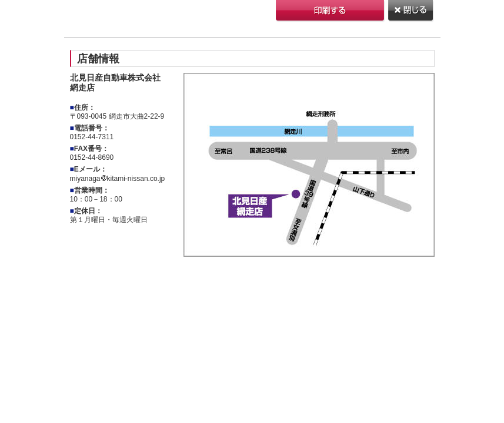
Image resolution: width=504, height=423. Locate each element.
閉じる (411, 11)
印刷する (331, 11)
